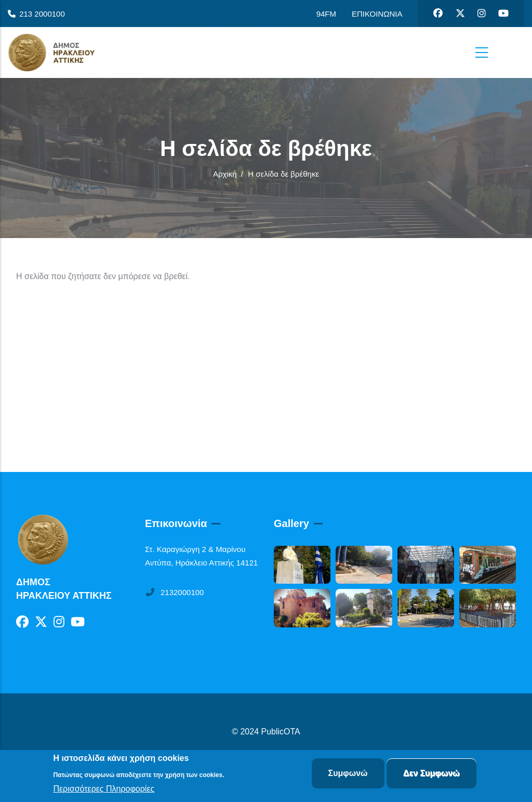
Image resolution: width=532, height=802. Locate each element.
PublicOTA (281, 732)
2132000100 (174, 592)
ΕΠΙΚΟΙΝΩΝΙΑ (377, 14)
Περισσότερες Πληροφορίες (104, 789)
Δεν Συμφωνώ (431, 774)
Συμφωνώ (348, 774)
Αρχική (225, 174)
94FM (326, 14)
